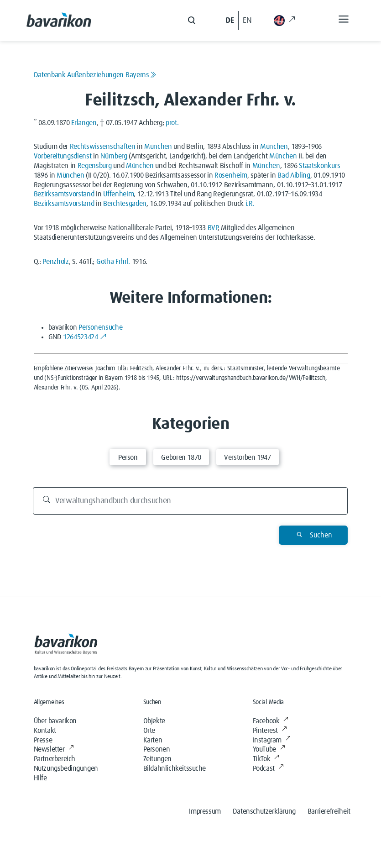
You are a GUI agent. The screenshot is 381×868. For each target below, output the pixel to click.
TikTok (266, 759)
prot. (172, 123)
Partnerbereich (55, 759)
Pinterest (270, 731)
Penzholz (55, 262)
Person (128, 458)
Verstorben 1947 (248, 458)
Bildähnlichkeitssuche (175, 768)
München (158, 147)
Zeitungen (157, 759)
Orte (149, 731)
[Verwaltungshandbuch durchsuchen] (190, 501)
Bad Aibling (294, 175)
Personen (157, 749)
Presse (43, 740)
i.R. (250, 204)
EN (247, 21)
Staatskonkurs (319, 166)
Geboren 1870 (181, 458)
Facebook (271, 721)
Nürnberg (114, 156)
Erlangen (84, 123)
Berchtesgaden (125, 204)
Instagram (272, 740)
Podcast (268, 768)
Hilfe (40, 778)
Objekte (154, 721)
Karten (153, 740)
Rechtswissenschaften (103, 147)
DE (230, 21)
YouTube (269, 749)
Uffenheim (118, 194)
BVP (213, 228)
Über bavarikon (55, 721)
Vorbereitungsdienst (63, 156)
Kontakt (45, 731)
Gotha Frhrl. (113, 262)
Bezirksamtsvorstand (64, 194)
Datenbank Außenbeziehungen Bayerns (95, 75)
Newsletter (54, 749)
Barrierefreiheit (329, 811)
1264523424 (85, 337)
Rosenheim (231, 175)
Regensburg (95, 166)
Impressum (205, 811)
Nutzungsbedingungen (66, 768)
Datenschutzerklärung (264, 811)
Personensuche (100, 327)
